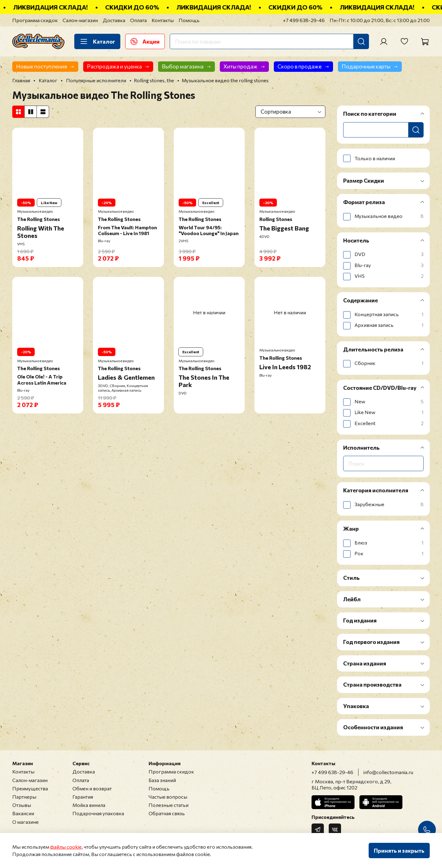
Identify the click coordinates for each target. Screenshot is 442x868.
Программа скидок (35, 20)
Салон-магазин (80, 20)
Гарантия (83, 797)
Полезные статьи (169, 805)
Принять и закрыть (399, 851)
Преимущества (30, 788)
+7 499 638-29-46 (304, 20)
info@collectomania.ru (388, 772)
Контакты (163, 20)
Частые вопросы (168, 797)
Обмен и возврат (92, 788)
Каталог (97, 41)
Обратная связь (167, 813)
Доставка (114, 20)
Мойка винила (89, 805)
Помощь (189, 20)
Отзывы (22, 805)
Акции (145, 41)
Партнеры (24, 797)
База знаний (162, 780)
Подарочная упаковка (98, 813)
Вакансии (23, 813)
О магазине (25, 822)
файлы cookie (66, 847)
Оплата (138, 20)
